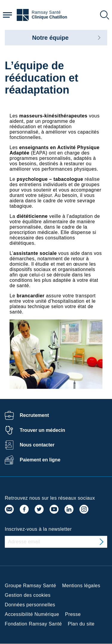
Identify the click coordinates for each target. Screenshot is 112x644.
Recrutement (34, 415)
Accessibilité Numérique (32, 614)
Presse (73, 614)
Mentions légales (81, 586)
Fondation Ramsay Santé (33, 624)
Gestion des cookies (28, 595)
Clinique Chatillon (49, 17)
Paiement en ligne (40, 460)
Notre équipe (50, 38)
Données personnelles (30, 605)
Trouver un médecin (42, 430)
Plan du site (81, 624)
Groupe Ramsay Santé (30, 586)
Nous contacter (37, 445)
